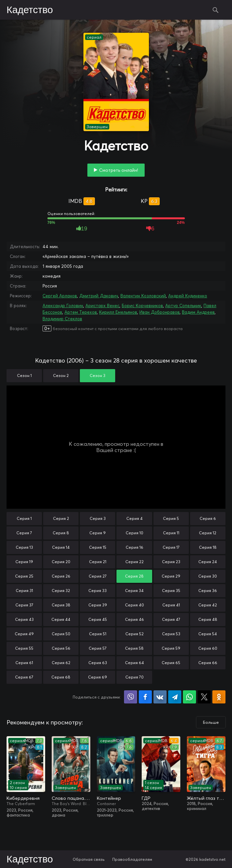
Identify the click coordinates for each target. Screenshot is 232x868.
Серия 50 (61, 634)
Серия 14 (61, 547)
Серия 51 (98, 634)
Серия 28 (134, 576)
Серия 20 (61, 562)
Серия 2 (61, 518)
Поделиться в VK (160, 697)
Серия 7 (24, 533)
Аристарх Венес (102, 306)
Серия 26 (61, 576)
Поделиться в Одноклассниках (219, 697)
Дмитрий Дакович (99, 296)
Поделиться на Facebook (145, 697)
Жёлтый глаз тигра (206, 798)
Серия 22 (134, 562)
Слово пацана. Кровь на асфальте (71, 798)
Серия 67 (24, 677)
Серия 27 (98, 576)
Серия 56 (61, 648)
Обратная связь (89, 859)
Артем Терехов (81, 312)
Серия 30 (208, 576)
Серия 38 (61, 605)
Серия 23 (171, 562)
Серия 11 (171, 533)
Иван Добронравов (160, 312)
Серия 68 (61, 677)
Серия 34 (134, 591)
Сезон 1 (24, 375)
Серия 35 (171, 591)
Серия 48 (208, 619)
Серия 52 (134, 634)
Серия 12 (208, 533)
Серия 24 (208, 562)
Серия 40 (134, 605)
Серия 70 (134, 677)
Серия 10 (134, 533)
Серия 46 (134, 619)
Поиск (216, 10)
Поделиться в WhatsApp (189, 697)
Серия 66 (208, 663)
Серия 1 (24, 518)
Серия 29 (171, 576)
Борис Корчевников (142, 306)
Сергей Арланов (60, 296)
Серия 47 (171, 619)
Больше (211, 722)
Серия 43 (24, 619)
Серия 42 (208, 605)
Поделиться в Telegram (175, 697)
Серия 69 (98, 677)
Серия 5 (171, 518)
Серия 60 (208, 648)
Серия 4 (134, 518)
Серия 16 (134, 547)
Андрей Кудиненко (188, 296)
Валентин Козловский (143, 296)
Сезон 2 (61, 375)
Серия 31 (24, 591)
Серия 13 (24, 547)
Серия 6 (208, 518)
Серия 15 (98, 547)
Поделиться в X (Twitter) (204, 697)
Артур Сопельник (183, 306)
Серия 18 (208, 547)
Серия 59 (171, 648)
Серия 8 (61, 533)
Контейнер (109, 798)
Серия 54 (208, 634)
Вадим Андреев (198, 312)
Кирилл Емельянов (118, 312)
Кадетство (30, 10)
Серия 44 (61, 619)
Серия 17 (171, 547)
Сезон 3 (98, 375)
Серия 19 (24, 562)
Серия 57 (98, 648)
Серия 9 (98, 533)
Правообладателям (132, 859)
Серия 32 (61, 591)
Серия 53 (171, 634)
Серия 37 (24, 605)
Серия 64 (134, 663)
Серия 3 (98, 518)
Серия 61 (24, 663)
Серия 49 (24, 634)
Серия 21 (98, 562)
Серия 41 (171, 605)
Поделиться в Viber (131, 697)
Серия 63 (98, 663)
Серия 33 (98, 591)
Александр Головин (63, 306)
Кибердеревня (23, 798)
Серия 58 (134, 648)
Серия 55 (24, 648)
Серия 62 (61, 663)
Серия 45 (98, 619)
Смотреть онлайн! (119, 170)
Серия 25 (24, 576)
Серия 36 (208, 591)
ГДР (146, 798)
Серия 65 (171, 663)
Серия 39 (98, 605)
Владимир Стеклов (62, 319)
